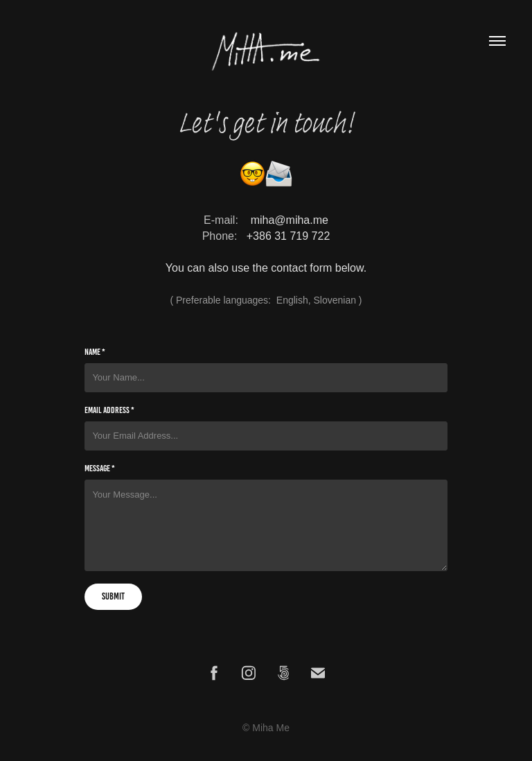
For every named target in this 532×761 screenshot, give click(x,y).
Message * (100, 469)
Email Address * (109, 410)
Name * (95, 352)
